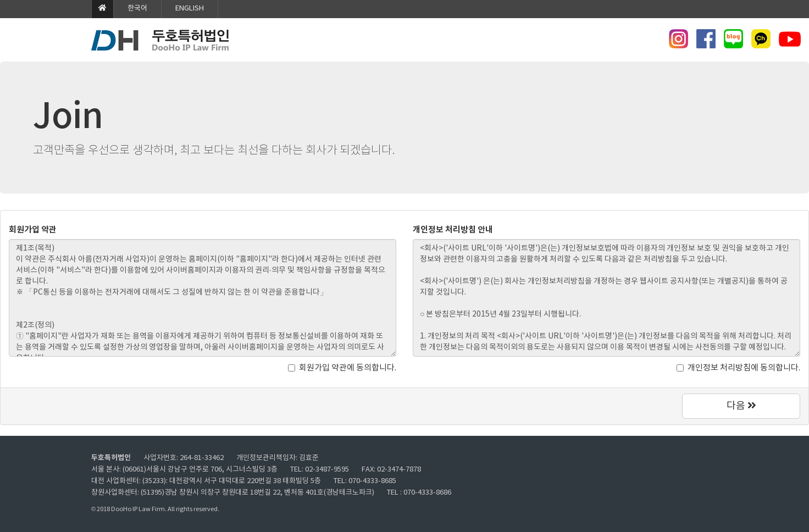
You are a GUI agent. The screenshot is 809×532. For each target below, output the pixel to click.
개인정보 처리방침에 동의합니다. (738, 368)
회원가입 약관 (33, 230)
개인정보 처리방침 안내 (453, 230)
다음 (741, 406)
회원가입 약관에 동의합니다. (342, 368)
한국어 (137, 9)
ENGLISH (190, 9)
